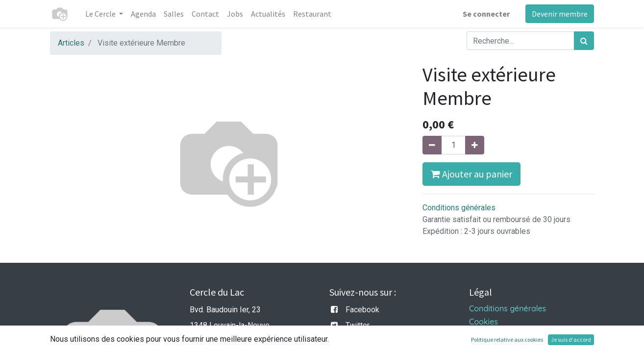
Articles (71, 43)
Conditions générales (459, 208)
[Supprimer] (432, 145)
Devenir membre (560, 14)
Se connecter (486, 14)
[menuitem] (143, 14)
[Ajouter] (475, 145)
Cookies (483, 322)
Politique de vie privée (509, 335)
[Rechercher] (584, 41)
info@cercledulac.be (224, 341)
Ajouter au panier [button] (471, 174)
